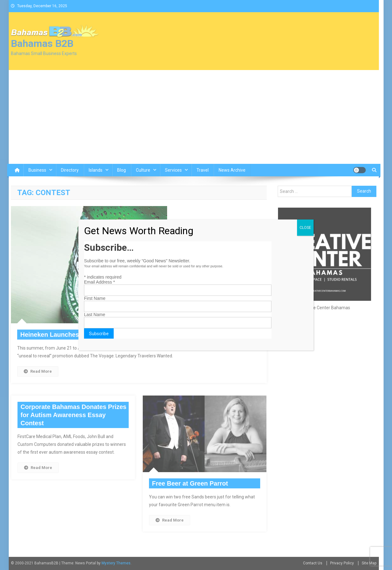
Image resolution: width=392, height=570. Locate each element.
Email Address (99, 282)
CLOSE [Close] (305, 228)
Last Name (95, 315)
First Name (95, 298)
